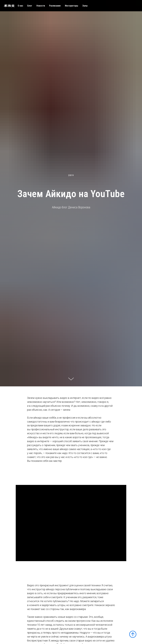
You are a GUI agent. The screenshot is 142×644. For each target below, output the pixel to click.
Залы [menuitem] (85, 6)
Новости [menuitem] (41, 6)
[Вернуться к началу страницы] (133, 634)
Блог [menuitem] (30, 6)
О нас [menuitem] (20, 6)
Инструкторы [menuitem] (71, 6)
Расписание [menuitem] (55, 6)
